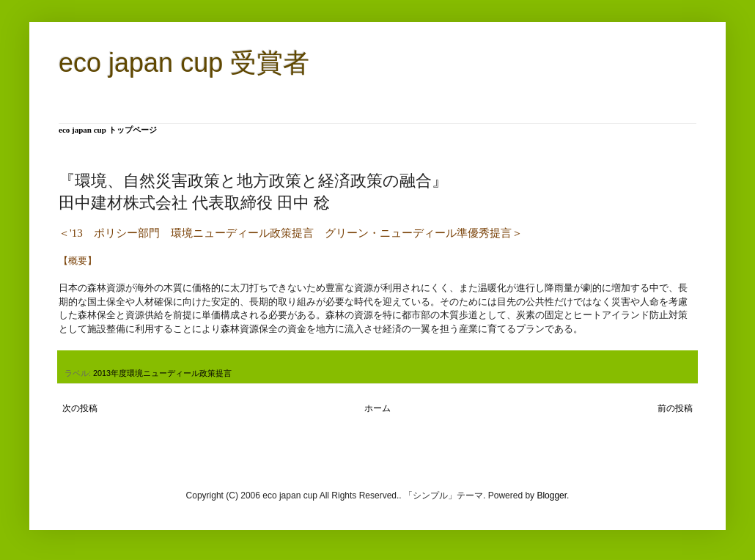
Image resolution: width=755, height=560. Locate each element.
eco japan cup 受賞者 (184, 63)
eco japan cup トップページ (108, 130)
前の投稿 (675, 408)
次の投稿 (80, 408)
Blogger (552, 495)
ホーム (377, 408)
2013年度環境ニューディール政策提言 (162, 373)
